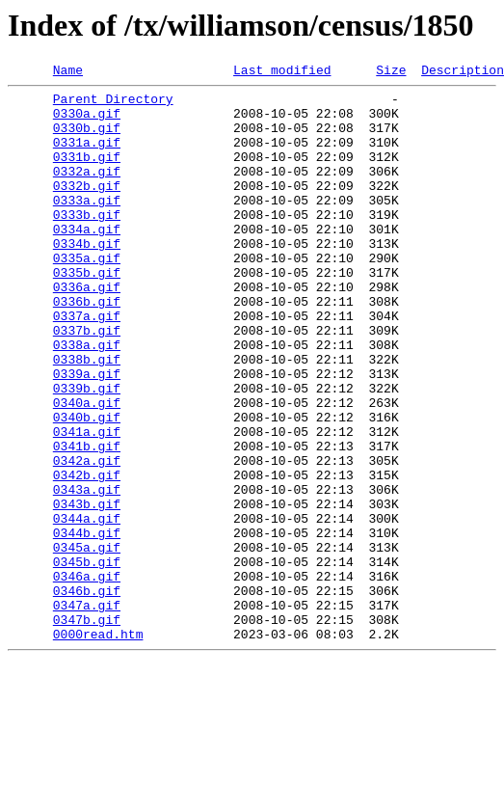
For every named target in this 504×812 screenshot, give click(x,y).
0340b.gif (87, 486)
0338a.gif (87, 399)
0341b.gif (87, 521)
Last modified (282, 72)
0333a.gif (87, 226)
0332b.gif (87, 208)
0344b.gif (87, 625)
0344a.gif (87, 608)
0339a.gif (87, 434)
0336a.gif (87, 330)
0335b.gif (87, 312)
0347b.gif (87, 729)
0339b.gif (87, 451)
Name (68, 72)
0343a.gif (87, 573)
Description (463, 72)
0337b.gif (87, 382)
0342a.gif (87, 538)
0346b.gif (87, 694)
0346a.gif (87, 677)
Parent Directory (113, 104)
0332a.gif (87, 191)
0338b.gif (87, 417)
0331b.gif (87, 174)
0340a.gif (87, 469)
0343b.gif (87, 590)
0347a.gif (87, 712)
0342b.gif (87, 555)
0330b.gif (87, 139)
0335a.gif (87, 295)
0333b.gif (87, 243)
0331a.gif (87, 156)
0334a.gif (87, 260)
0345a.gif (87, 642)
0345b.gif (87, 660)
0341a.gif (87, 503)
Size (391, 72)
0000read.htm (98, 746)
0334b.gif (87, 278)
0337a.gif (87, 365)
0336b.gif (87, 347)
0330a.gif (87, 122)
